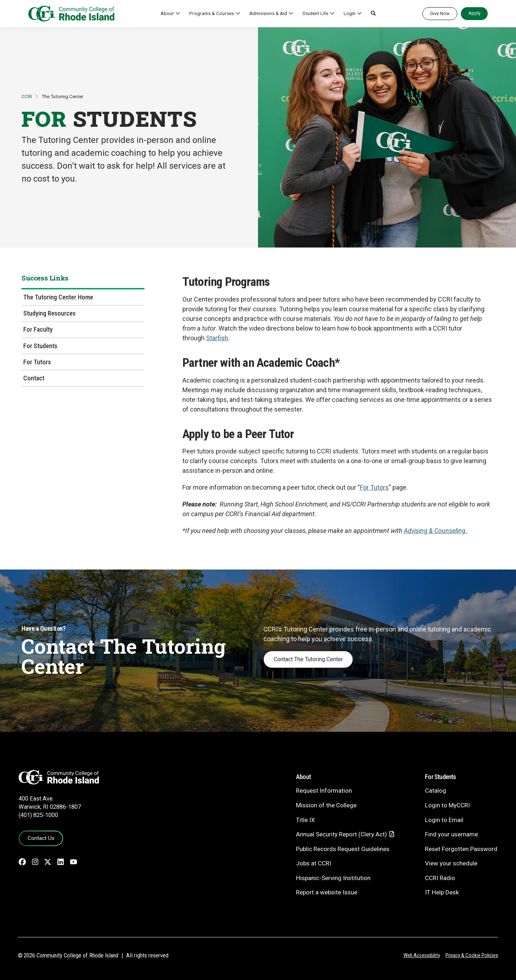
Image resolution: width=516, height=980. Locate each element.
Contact (34, 378)
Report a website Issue (327, 892)
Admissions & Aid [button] (268, 13)
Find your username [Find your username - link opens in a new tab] (451, 834)
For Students (40, 346)
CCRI (27, 96)
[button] (373, 14)
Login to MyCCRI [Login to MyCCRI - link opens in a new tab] (447, 805)
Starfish (217, 338)
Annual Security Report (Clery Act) (341, 834)
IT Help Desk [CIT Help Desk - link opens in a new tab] (442, 892)
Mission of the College (326, 805)
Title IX (305, 820)
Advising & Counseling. (436, 531)
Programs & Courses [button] (212, 13)
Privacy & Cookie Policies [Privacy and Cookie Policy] (472, 955)
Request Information (324, 791)
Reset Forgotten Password (461, 849)
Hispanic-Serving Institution (333, 878)
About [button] (167, 13)
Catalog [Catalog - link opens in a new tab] (436, 791)
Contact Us (41, 838)
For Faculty (38, 329)
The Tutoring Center (62, 96)
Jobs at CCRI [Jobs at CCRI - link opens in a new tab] (314, 863)
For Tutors (37, 362)
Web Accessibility (422, 955)
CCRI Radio (440, 878)
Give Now (440, 13)
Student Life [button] (315, 13)
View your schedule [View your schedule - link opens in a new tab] (451, 863)
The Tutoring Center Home (58, 297)
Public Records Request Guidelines (343, 849)
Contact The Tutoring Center (308, 659)
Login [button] (350, 13)
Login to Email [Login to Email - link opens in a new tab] (444, 820)
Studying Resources (49, 313)
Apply (474, 13)
